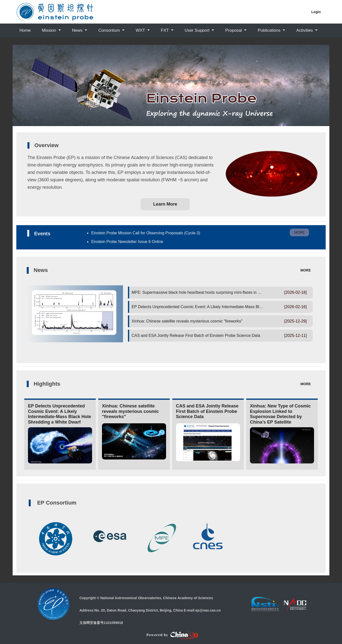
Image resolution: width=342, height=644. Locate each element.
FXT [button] (165, 30)
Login (316, 12)
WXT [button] (141, 30)
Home (25, 30)
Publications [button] (270, 30)
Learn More (165, 204)
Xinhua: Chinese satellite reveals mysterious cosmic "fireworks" (187, 321)
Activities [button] (305, 30)
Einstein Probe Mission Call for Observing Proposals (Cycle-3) (146, 233)
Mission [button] (49, 30)
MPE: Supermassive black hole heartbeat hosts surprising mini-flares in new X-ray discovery (213, 292)
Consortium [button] (110, 30)
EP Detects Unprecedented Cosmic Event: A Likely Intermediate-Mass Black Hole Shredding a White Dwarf (226, 307)
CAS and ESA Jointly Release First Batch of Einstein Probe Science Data (196, 335)
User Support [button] (198, 30)
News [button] (78, 30)
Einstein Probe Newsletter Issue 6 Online (127, 242)
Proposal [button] (234, 30)
